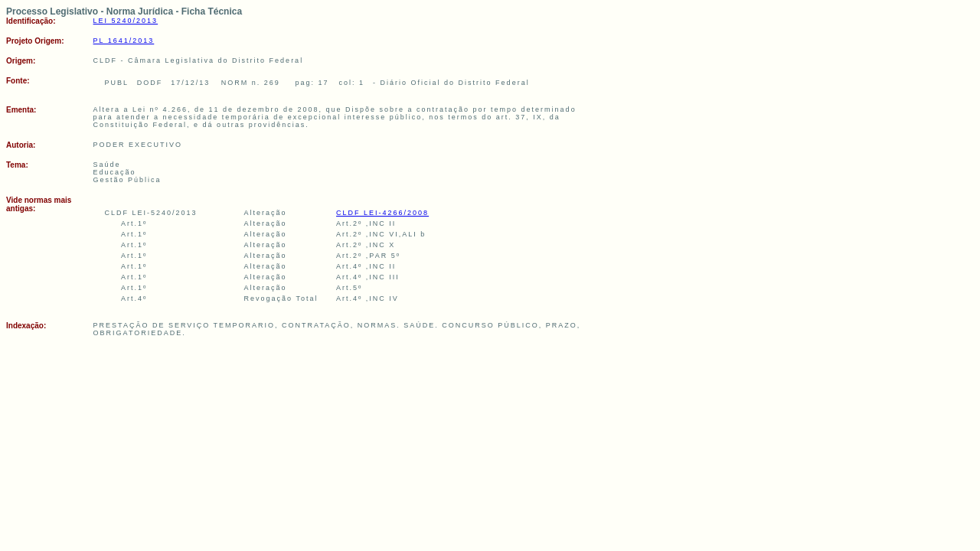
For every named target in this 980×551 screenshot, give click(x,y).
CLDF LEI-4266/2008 (382, 213)
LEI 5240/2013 (126, 21)
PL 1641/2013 (124, 41)
